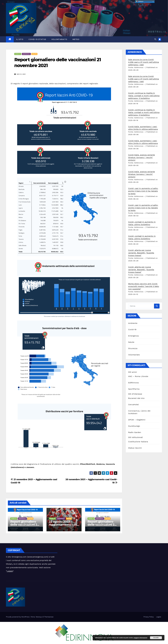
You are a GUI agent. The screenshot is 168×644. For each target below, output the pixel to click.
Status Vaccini (135, 448)
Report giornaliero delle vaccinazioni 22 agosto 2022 (102, 525)
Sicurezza (133, 348)
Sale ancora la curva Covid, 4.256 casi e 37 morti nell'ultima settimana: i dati (143, 62)
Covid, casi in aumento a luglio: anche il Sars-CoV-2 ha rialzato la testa (143, 191)
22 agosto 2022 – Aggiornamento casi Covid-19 (63, 525)
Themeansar (49, 617)
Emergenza (26, 54)
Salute (34, 54)
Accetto (156, 638)
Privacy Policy (149, 617)
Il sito (20, 39)
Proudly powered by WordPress (18, 617)
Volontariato (59, 39)
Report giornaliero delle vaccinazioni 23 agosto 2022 (25, 525)
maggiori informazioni (140, 638)
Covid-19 (18, 54)
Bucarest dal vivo (136, 398)
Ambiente (133, 323)
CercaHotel (133, 405)
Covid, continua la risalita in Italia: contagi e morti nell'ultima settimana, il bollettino (144, 96)
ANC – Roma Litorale (138, 376)
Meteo (76, 39)
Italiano (140, 1)
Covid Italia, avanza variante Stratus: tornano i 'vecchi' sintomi (142, 157)
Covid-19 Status (37, 39)
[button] (155, 39)
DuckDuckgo (134, 426)
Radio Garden (135, 432)
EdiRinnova (133, 383)
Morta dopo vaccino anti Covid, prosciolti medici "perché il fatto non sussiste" (144, 286)
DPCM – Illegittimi (137, 420)
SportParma (134, 389)
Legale (10, 571)
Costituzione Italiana (138, 442)
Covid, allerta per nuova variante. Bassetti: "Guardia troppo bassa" (141, 253)
